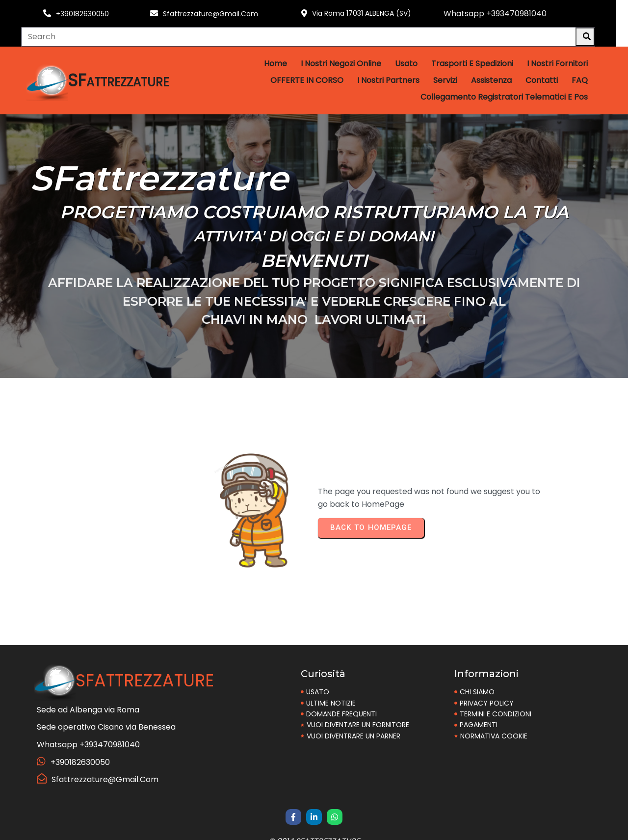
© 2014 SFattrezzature (314, 829)
